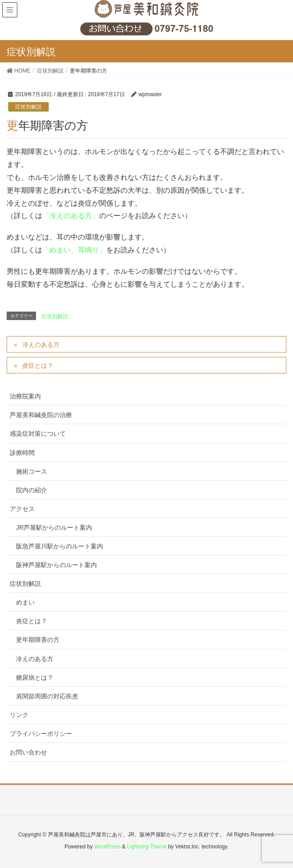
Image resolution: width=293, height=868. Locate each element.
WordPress (107, 847)
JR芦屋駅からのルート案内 (54, 527)
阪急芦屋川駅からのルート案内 (60, 546)
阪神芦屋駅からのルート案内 (56, 565)
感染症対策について (38, 434)
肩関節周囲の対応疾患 (47, 696)
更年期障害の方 (38, 640)
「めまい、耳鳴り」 (74, 250)
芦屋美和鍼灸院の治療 (41, 415)
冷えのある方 (41, 345)
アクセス (22, 509)
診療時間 (22, 453)
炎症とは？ (38, 365)
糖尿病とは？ (35, 677)
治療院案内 (25, 396)
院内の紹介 (32, 490)
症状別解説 (28, 107)
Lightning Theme (147, 847)
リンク (19, 715)
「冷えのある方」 (71, 216)
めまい (25, 602)
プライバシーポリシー (41, 734)
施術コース (32, 471)
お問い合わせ (28, 752)
